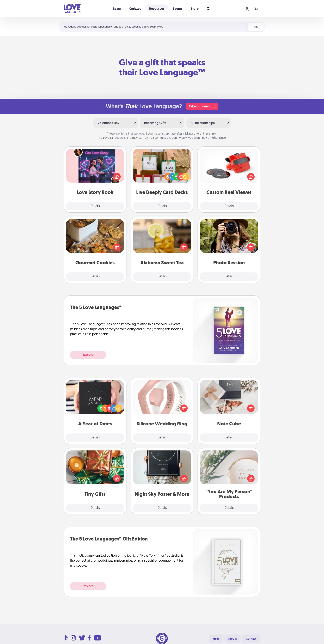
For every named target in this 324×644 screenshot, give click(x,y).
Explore (88, 355)
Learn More (157, 27)
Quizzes (135, 9)
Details (95, 206)
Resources (157, 9)
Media (232, 639)
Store (195, 9)
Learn (117, 9)
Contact (251, 639)
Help (216, 639)
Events (178, 9)
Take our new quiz (202, 106)
